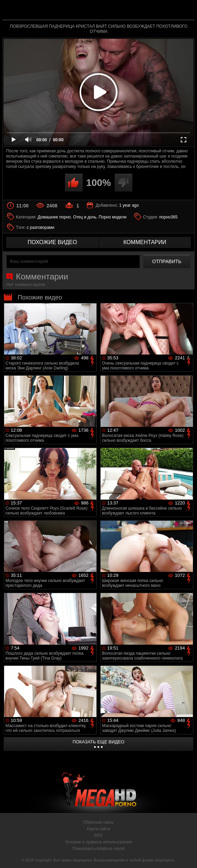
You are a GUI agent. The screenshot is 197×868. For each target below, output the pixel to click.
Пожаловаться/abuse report (98, 849)
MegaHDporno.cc (114, 12)
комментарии (145, 242)
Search (185, 10)
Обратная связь (98, 822)
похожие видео (52, 242)
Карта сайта (99, 829)
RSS (99, 835)
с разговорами (40, 227)
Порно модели (113, 217)
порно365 (168, 217)
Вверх (187, 855)
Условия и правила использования (98, 842)
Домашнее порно (54, 217)
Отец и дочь (85, 217)
